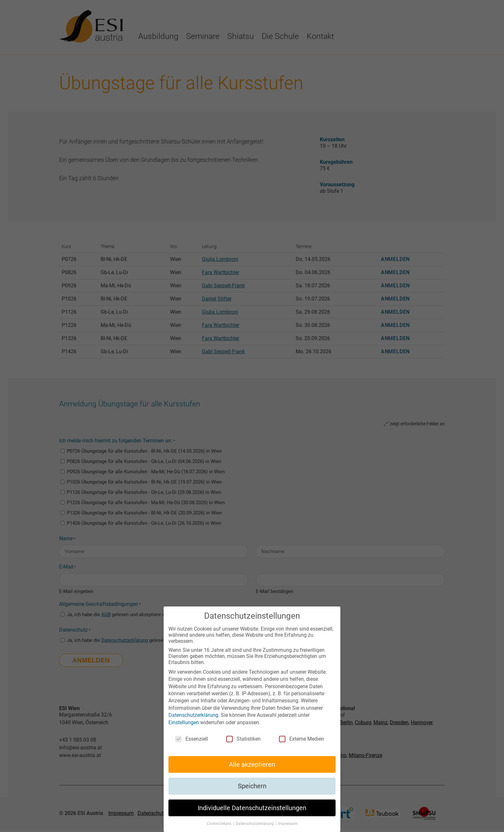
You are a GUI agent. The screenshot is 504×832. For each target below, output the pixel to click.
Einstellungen (184, 722)
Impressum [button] (288, 824)
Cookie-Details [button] (220, 824)
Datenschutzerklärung (193, 715)
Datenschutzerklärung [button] (255, 824)
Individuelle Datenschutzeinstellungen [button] (252, 808)
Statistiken (243, 739)
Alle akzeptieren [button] (252, 764)
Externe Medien (301, 739)
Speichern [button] (252, 786)
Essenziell (192, 739)
